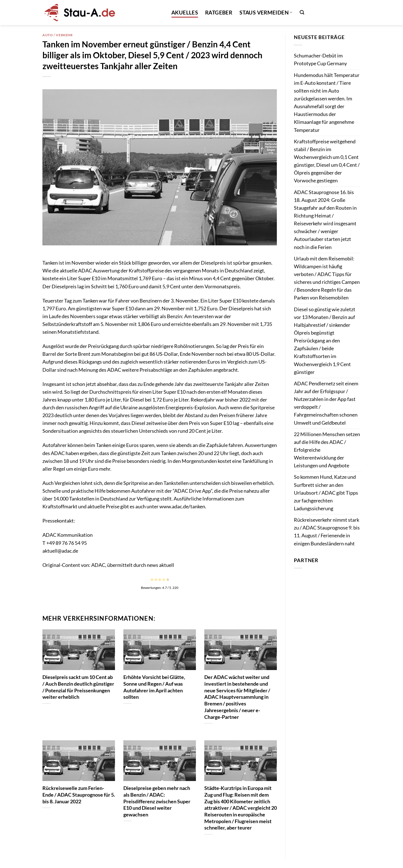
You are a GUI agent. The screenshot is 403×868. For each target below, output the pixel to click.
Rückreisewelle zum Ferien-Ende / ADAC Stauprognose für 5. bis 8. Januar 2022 (79, 795)
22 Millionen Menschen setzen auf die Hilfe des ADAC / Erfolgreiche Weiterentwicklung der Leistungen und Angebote (327, 450)
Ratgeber (219, 12)
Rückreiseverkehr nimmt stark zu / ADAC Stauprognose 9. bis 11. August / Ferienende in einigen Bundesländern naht (327, 532)
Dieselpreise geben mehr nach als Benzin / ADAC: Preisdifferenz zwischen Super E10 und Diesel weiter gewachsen (157, 801)
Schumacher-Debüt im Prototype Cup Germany (320, 60)
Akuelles (185, 12)
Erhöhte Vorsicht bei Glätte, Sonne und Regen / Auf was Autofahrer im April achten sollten (154, 687)
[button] (302, 12)
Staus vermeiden (266, 12)
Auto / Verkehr (58, 35)
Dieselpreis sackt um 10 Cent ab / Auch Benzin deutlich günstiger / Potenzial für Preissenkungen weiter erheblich (78, 687)
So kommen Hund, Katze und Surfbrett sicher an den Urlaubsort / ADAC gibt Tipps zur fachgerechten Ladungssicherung (326, 493)
